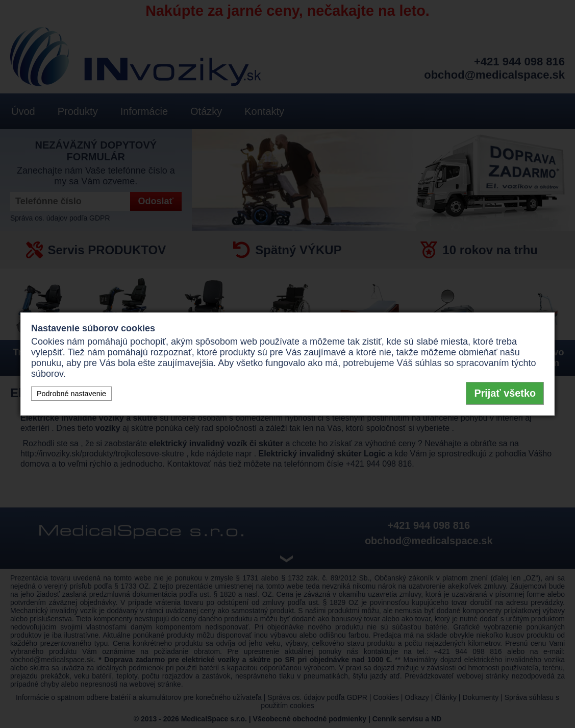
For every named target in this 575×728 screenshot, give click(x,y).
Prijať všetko (505, 393)
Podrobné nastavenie (71, 394)
